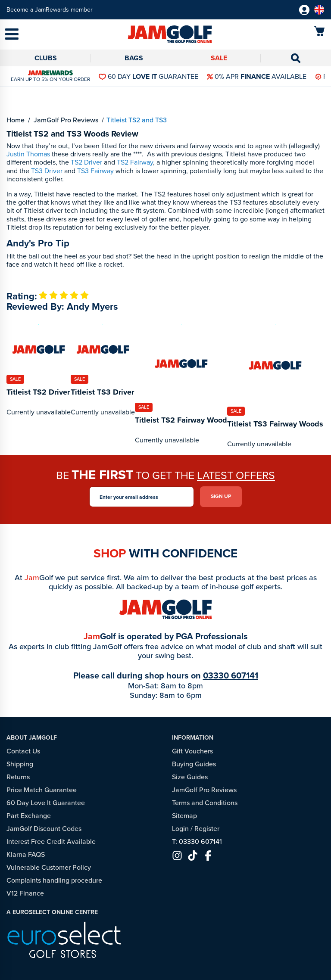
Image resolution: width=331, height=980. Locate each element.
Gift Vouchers (192, 751)
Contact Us (23, 751)
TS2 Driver (86, 162)
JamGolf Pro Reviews (204, 790)
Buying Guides (194, 764)
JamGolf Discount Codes (44, 829)
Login (180, 829)
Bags (134, 58)
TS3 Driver (47, 171)
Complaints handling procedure (54, 880)
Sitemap (184, 816)
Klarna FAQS (26, 854)
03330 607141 (231, 675)
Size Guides (190, 777)
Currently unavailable (39, 412)
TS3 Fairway (95, 171)
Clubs (46, 58)
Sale (219, 58)
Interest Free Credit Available (51, 842)
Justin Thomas (28, 154)
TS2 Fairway (135, 162)
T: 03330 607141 (197, 842)
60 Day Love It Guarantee (46, 803)
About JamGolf (32, 738)
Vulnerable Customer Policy (49, 867)
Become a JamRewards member (50, 10)
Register (207, 829)
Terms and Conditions (205, 803)
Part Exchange (29, 816)
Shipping (20, 764)
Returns (18, 777)
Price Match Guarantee (42, 790)
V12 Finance (25, 893)
